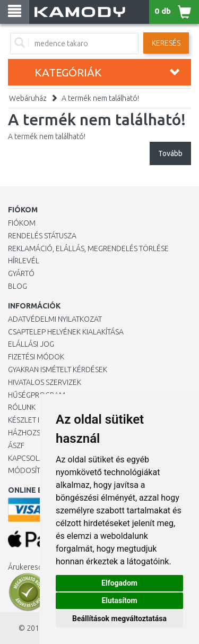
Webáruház (28, 98)
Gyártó (21, 273)
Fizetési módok (36, 357)
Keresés (166, 43)
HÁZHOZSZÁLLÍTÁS (39, 433)
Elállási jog (31, 344)
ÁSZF (16, 445)
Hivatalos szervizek (45, 382)
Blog (18, 286)
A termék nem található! (100, 98)
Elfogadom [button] (119, 583)
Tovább (170, 153)
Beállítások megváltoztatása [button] (119, 619)
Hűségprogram (37, 395)
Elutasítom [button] (119, 600)
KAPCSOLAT (28, 458)
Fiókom (22, 223)
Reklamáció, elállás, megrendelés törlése (88, 248)
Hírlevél (24, 261)
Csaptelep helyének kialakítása (66, 332)
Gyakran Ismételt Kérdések (58, 370)
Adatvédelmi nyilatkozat (55, 319)
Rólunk (22, 407)
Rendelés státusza (42, 236)
